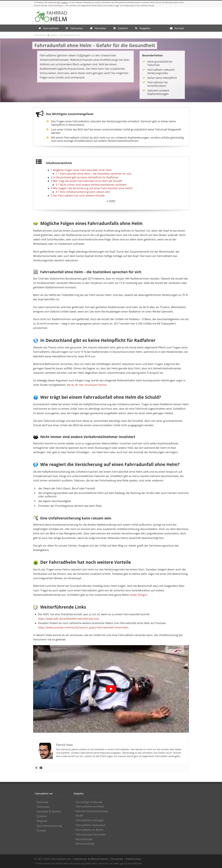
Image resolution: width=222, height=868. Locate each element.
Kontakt (41, 830)
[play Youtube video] (111, 689)
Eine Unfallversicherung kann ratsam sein (83, 192)
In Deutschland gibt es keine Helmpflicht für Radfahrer (85, 177)
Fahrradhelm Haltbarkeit (90, 825)
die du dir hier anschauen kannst (87, 385)
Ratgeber (42, 821)
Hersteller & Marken (49, 811)
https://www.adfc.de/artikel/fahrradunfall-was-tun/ (69, 619)
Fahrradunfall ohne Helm (91, 835)
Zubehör (42, 816)
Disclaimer (117, 859)
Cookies (64, 2)
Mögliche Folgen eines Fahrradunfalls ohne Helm (81, 170)
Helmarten (43, 807)
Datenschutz (134, 859)
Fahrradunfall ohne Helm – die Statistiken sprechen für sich (94, 174)
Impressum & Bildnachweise (91, 859)
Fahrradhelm (40, 35)
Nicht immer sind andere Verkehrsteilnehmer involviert (91, 185)
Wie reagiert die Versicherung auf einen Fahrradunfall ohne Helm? (92, 188)
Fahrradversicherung (49, 826)
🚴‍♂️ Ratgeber (52, 35)
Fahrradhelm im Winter (90, 830)
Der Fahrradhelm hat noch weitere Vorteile (78, 196)
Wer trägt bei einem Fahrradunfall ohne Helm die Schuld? (86, 181)
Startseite (42, 802)
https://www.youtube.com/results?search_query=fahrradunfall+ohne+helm (83, 627)
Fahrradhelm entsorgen (90, 820)
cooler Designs (138, 595)
